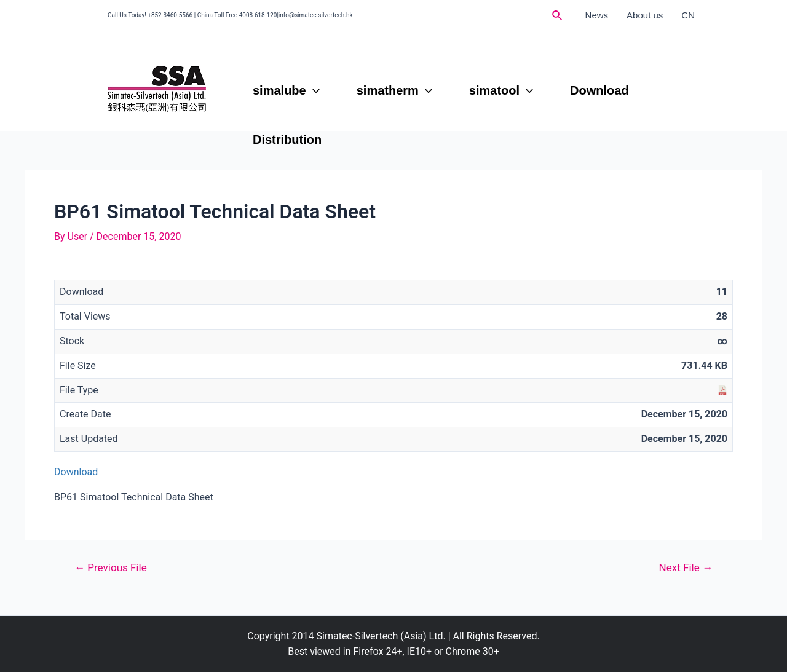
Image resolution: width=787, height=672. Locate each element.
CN (688, 15)
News (597, 15)
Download (599, 90)
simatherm (394, 90)
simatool (501, 90)
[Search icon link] (558, 16)
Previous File (111, 568)
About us (645, 15)
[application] (313, 90)
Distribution (287, 140)
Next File (686, 568)
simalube (286, 90)
